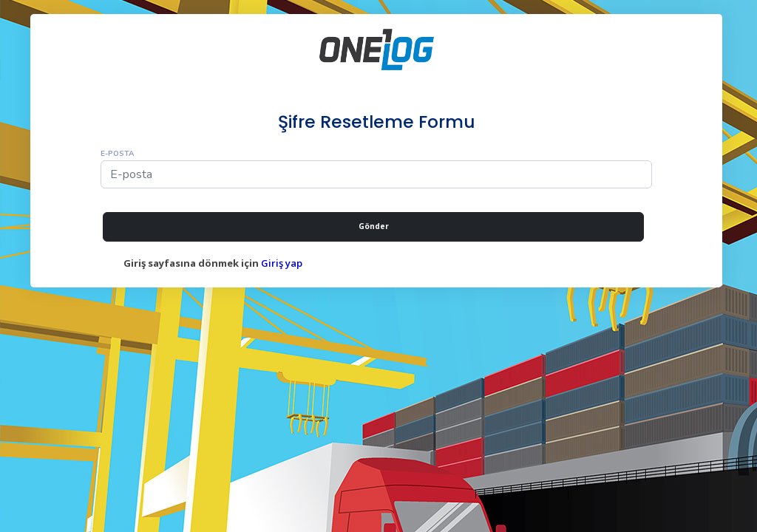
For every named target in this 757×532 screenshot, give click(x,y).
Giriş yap (282, 263)
